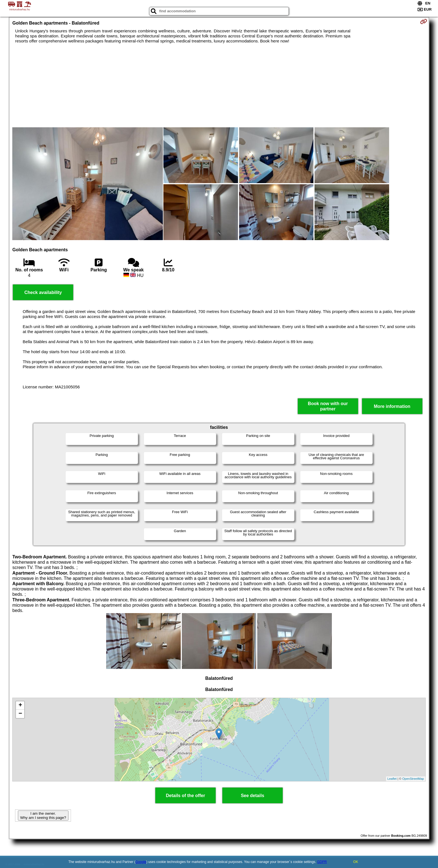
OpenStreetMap (413, 779)
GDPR (322, 862)
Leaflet (392, 779)
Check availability (43, 292)
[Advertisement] (219, 85)
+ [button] (20, 706)
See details (253, 796)
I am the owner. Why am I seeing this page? (43, 816)
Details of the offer (185, 796)
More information (392, 406)
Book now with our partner (328, 406)
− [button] (20, 714)
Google (141, 862)
